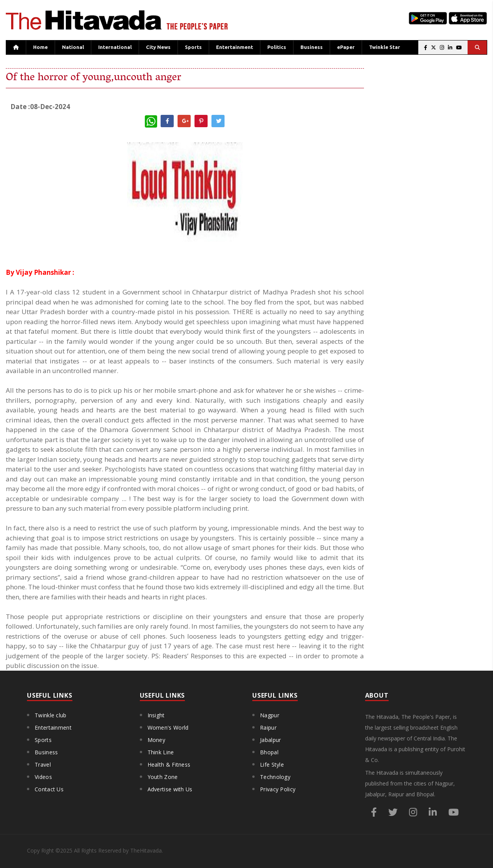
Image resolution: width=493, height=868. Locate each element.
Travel (43, 765)
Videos (43, 777)
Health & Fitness (169, 765)
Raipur (268, 728)
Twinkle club (51, 715)
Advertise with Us (170, 789)
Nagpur (270, 715)
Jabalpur (270, 740)
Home (40, 47)
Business (312, 47)
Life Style (272, 765)
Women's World (168, 728)
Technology (275, 777)
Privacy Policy (278, 789)
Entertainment (235, 47)
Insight (156, 715)
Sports (193, 47)
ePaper (346, 47)
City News (158, 47)
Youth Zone (163, 777)
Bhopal (269, 752)
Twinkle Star (385, 47)
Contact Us (49, 789)
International (115, 47)
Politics (277, 47)
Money (157, 740)
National (73, 47)
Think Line (161, 752)
